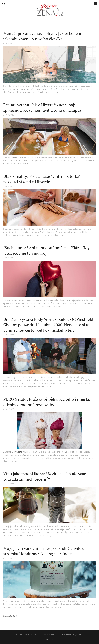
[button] (4, 3)
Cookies (49, 639)
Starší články (9, 616)
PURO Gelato (16, 452)
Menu (96, 3)
